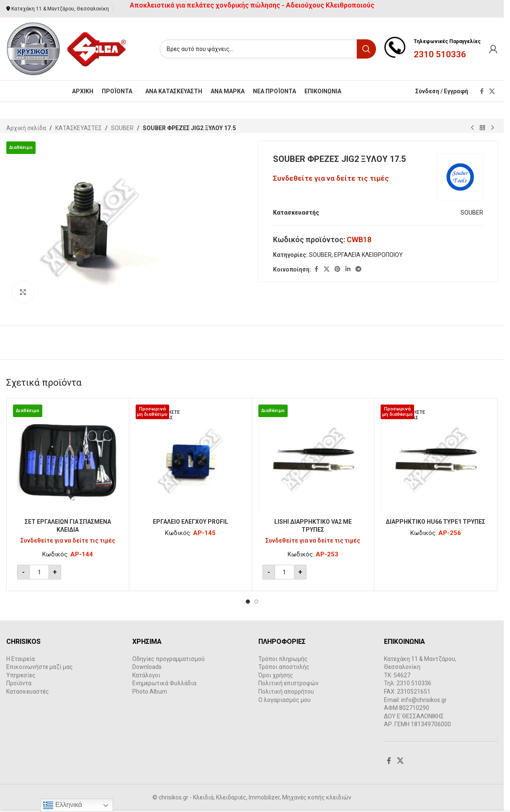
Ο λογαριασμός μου (285, 700)
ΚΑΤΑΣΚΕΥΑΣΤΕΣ (79, 128)
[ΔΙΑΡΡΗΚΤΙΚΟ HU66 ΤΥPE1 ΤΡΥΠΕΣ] (435, 459)
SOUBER (122, 128)
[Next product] (492, 128)
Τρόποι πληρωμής (283, 659)
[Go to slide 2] (256, 602)
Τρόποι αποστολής (284, 667)
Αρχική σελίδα (26, 128)
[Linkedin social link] (348, 269)
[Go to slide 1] (248, 602)
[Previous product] (472, 128)
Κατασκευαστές (28, 692)
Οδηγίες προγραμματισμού (169, 659)
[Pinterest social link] (337, 269)
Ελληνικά (63, 805)
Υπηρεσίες (21, 675)
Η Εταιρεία (21, 659)
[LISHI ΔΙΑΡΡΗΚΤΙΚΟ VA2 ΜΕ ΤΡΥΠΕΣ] (313, 459)
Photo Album (150, 692)
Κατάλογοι (146, 675)
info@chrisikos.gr (424, 700)
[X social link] (492, 91)
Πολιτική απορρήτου (286, 692)
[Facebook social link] (482, 91)
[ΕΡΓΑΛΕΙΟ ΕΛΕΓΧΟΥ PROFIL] (191, 459)
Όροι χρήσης (276, 675)
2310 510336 (440, 54)
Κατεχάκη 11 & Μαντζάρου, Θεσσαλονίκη (60, 9)
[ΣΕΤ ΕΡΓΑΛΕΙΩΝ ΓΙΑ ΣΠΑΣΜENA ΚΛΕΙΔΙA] (68, 459)
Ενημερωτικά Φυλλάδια (164, 683)
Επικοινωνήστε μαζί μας (40, 667)
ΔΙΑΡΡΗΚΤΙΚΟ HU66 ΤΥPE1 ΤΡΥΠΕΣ (435, 522)
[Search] (268, 49)
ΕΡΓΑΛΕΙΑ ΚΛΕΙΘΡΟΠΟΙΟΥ (368, 255)
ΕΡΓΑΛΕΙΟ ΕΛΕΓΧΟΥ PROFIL (191, 522)
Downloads (147, 667)
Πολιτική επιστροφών (288, 683)
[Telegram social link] (358, 269)
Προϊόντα (19, 683)
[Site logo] (67, 49)
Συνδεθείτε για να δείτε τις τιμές (331, 178)
